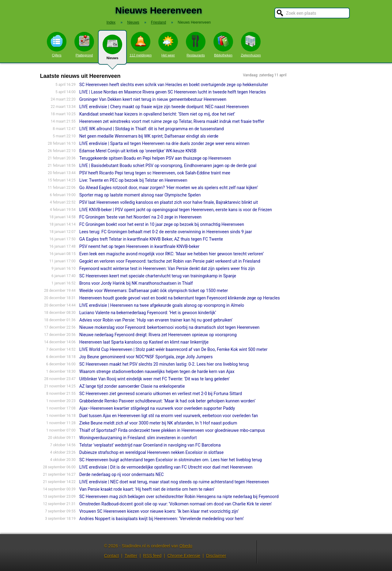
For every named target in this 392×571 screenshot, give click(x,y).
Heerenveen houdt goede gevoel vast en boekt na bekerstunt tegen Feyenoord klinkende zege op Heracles (180, 298)
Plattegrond (84, 44)
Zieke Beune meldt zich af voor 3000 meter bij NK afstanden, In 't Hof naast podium (158, 423)
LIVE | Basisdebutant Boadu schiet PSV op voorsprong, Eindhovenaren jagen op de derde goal (168, 166)
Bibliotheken (223, 44)
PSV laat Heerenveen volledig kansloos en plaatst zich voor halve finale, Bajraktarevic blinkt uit (169, 202)
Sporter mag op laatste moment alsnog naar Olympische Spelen (140, 195)
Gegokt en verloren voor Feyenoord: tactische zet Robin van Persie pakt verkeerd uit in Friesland (170, 261)
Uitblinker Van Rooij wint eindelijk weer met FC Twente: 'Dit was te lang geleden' (155, 379)
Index (111, 22)
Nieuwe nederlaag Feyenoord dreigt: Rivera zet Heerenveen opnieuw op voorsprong (158, 335)
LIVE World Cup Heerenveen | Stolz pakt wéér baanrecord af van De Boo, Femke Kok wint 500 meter (173, 349)
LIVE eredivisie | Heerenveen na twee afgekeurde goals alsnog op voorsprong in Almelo (162, 305)
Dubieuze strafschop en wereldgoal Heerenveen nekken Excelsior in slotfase (152, 452)
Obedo (186, 546)
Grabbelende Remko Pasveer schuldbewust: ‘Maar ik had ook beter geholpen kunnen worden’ (167, 401)
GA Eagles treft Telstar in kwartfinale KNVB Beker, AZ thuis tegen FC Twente (151, 239)
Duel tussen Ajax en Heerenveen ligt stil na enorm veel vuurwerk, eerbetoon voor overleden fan (169, 416)
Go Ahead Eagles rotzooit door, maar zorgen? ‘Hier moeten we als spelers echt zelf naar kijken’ (169, 188)
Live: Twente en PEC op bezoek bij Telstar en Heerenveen (133, 180)
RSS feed (152, 556)
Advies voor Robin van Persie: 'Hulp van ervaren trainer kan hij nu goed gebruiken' (156, 320)
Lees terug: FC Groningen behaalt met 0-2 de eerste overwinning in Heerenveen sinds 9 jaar (166, 232)
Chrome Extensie (184, 556)
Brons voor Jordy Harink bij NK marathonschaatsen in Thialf (136, 283)
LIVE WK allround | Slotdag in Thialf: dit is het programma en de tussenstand (152, 129)
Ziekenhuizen (251, 44)
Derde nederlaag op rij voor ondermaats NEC (122, 474)
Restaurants (196, 44)
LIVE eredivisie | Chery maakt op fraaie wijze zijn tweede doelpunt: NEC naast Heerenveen (164, 107)
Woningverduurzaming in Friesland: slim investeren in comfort (138, 438)
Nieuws (112, 50)
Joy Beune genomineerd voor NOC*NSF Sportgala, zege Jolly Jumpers (146, 357)
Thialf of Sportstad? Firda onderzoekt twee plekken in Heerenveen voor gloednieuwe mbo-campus (172, 430)
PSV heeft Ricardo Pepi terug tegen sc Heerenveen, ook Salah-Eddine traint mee (155, 173)
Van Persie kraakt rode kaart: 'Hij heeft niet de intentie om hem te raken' (147, 489)
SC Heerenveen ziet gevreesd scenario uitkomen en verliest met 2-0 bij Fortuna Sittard (161, 394)
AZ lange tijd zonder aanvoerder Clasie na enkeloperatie (132, 386)
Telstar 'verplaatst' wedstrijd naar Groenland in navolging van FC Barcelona (150, 445)
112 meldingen (141, 44)
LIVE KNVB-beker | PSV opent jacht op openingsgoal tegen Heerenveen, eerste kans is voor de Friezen (176, 210)
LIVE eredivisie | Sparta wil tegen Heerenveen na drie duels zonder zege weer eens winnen (164, 143)
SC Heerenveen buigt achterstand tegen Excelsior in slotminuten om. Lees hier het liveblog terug (171, 460)
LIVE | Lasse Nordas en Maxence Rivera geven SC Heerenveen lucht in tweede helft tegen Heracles (173, 92)
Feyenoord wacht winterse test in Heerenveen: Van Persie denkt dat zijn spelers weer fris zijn (167, 268)
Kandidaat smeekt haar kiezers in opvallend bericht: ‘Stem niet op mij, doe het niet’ (157, 114)
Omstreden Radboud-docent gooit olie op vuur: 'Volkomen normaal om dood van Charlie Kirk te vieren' (176, 504)
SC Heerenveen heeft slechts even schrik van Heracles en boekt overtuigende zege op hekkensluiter (174, 85)
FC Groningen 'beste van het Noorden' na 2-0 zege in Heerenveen (140, 217)
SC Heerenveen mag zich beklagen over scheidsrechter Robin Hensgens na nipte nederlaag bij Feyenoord (179, 497)
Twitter (131, 556)
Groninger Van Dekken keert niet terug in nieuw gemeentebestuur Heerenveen (153, 99)
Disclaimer (216, 556)
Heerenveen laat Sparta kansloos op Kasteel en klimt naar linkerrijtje (144, 342)
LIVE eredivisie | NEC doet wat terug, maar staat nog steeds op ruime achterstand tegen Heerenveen (174, 482)
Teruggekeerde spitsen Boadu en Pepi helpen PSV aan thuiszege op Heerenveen (155, 158)
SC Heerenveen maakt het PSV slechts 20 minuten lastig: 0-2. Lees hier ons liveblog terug (164, 364)
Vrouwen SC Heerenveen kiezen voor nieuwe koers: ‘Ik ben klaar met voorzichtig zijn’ (159, 511)
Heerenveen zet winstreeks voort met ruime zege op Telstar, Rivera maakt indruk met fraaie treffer (172, 121)
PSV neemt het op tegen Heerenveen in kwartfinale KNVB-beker (139, 246)
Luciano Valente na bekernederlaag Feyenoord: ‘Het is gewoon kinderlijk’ (148, 313)
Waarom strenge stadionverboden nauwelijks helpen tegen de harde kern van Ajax (157, 371)
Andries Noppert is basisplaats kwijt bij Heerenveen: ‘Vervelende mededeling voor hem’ (162, 519)
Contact (111, 556)
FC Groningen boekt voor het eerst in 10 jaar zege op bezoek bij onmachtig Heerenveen (162, 224)
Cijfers (57, 44)
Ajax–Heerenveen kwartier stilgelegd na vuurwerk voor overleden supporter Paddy (157, 408)
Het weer (168, 44)
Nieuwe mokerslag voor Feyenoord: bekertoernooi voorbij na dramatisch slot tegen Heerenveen (170, 327)
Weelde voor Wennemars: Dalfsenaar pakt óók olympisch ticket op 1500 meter (154, 291)
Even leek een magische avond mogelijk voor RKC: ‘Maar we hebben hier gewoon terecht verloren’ (171, 254)
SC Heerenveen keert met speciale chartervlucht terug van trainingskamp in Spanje (158, 276)
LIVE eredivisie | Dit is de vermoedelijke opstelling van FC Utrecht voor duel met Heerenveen (166, 467)
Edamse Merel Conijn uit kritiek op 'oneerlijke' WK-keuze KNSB (138, 151)
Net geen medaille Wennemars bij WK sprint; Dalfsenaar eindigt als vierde (149, 136)
